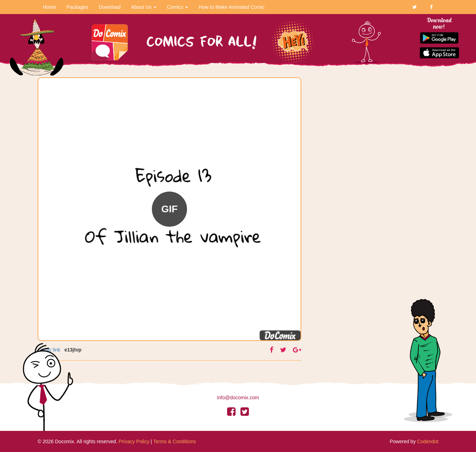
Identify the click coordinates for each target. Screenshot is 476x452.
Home (49, 7)
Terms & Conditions (175, 441)
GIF (170, 209)
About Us (144, 7)
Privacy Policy (134, 441)
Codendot (428, 441)
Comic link (49, 350)
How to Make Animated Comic (232, 7)
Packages (77, 7)
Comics (178, 7)
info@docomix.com (238, 398)
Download (110, 7)
